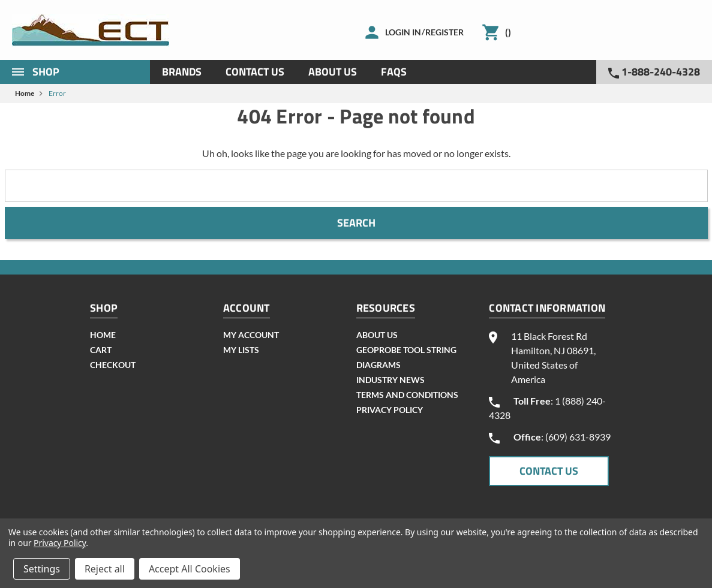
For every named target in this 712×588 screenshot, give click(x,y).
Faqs (394, 72)
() (508, 32)
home (103, 335)
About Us (333, 72)
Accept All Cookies (190, 569)
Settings (42, 569)
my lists (241, 350)
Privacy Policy (390, 410)
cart (101, 350)
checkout (113, 365)
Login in (403, 32)
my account (251, 335)
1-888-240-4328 (654, 72)
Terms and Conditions (407, 395)
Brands (182, 72)
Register (444, 32)
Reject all (105, 569)
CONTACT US (549, 471)
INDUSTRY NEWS (390, 380)
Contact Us (255, 72)
